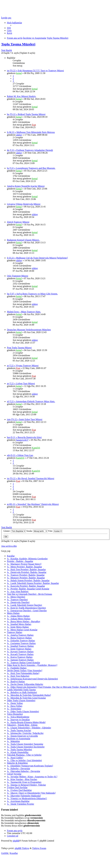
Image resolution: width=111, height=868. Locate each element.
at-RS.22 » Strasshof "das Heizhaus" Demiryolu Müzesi (33, 504)
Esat (34, 125)
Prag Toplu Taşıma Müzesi (19, 348)
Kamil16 (36, 448)
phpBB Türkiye (22, 848)
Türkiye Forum (39, 848)
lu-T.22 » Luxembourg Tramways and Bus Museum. (31, 168)
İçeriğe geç (6, 18)
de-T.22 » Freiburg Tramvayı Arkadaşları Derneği (30, 150)
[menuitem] (9, 28)
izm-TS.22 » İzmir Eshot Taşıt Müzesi (25, 419)
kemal (19, 73)
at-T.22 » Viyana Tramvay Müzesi (23, 366)
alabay (19, 135)
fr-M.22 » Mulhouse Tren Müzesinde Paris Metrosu (31, 132)
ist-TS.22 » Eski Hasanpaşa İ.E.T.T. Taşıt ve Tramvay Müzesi (35, 71)
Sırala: (37, 531)
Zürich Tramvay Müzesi (18, 222)
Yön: (55, 531)
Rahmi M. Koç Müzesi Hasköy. (22, 96)
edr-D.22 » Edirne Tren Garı (20, 455)
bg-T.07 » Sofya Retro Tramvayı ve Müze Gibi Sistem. (32, 294)
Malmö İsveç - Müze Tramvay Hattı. (24, 312)
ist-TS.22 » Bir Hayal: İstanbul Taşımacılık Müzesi (31, 478)
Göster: (15, 531)
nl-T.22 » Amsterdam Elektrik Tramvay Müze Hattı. (31, 401)
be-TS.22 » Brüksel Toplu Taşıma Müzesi (26, 114)
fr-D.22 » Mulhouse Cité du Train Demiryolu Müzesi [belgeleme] (37, 258)
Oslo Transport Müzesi (18, 276)
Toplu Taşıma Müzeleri (18, 44)
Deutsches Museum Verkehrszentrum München (29, 330)
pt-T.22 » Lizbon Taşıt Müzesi (21, 383)
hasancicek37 (22, 440)
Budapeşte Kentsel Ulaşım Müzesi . (23, 240)
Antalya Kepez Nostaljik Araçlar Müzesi (26, 186)
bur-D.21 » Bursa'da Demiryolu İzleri (24, 437)
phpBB (16, 841)
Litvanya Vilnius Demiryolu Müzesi (24, 204)
